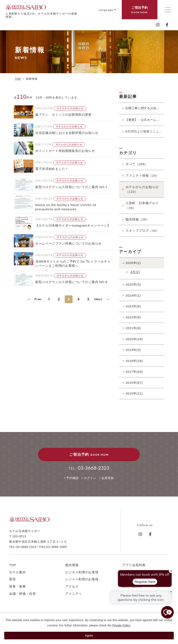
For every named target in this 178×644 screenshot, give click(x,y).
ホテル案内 (17, 574)
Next (99, 299)
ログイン (90, 480)
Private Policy (121, 625)
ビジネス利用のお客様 (82, 574)
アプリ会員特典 (134, 566)
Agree (89, 636)
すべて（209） (137, 166)
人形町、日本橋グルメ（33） (142, 207)
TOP (13, 566)
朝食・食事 (17, 588)
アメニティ (74, 595)
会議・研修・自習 (22, 595)
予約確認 (72, 480)
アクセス (72, 588)
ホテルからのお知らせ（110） (142, 191)
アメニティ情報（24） (142, 177)
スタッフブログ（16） (142, 232)
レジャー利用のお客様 (82, 581)
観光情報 (72, 566)
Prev (38, 299)
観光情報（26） (137, 221)
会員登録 (108, 480)
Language (106, 10)
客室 (12, 581)
